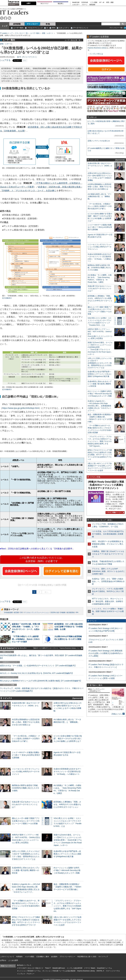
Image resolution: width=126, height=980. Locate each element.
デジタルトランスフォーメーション (37, 612)
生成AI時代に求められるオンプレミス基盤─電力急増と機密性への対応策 (26, 870)
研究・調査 (110, 2)
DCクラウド (45, 4)
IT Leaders (14, 12)
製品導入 (61, 4)
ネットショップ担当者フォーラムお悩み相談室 (59, 971)
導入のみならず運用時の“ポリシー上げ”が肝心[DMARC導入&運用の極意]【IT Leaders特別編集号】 (41, 681)
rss (9, 18)
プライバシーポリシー (67, 957)
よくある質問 (13, 960)
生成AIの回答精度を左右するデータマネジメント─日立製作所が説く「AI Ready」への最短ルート (67, 771)
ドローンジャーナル (113, 971)
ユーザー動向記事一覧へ (73, 40)
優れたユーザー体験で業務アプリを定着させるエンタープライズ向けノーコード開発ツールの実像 (26, 821)
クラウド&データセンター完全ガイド (30, 968)
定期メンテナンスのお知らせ (99, 141)
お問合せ (3, 960)
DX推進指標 (8, 612)
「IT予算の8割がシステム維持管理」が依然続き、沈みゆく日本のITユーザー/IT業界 (26, 639)
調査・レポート (48, 33)
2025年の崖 (55, 612)
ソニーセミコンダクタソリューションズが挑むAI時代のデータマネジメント (26, 771)
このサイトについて (7, 957)
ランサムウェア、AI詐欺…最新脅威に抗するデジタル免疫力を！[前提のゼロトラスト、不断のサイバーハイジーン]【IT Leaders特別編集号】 (42, 690)
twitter (2, 18)
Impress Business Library (97, 48)
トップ (5, 26)
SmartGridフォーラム (104, 968)
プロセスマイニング (35, 28)
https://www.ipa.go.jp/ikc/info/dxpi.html (21, 408)
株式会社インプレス (24, 965)
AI (47, 28)
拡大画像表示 (7, 298)
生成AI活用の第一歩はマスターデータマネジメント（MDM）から (100, 166)
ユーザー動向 (18, 28)
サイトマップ (103, 957)
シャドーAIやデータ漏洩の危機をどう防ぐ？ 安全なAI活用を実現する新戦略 (26, 755)
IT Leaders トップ (6, 33)
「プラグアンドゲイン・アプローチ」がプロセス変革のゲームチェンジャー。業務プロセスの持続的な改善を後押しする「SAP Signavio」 (67, 906)
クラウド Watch (90, 968)
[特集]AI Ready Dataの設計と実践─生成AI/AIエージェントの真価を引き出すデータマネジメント (106, 485)
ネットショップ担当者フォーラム (29, 971)
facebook (6, 18)
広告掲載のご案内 (43, 957)
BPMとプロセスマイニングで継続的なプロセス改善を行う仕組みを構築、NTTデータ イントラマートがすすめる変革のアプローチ (100, 455)
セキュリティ (64, 28)
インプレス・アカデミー (26, 974)
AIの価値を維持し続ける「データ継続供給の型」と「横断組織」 (100, 196)
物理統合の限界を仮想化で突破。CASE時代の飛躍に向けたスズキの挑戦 (26, 788)
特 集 (48, 24)
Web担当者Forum (59, 968)
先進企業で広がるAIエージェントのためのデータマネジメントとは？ (26, 804)
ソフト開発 (94, 2)
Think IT (48, 968)
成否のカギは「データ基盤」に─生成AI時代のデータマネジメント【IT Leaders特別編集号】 (38, 666)
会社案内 (54, 957)
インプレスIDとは (96, 54)
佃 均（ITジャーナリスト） (27, 57)
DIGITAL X (100, 971)
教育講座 (92, 5)
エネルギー (76, 5)
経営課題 (17, 24)
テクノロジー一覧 (21, 33)
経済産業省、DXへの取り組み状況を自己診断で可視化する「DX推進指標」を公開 (69, 627)
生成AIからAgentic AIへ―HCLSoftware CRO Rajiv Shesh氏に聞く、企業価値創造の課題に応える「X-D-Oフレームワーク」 (99, 406)
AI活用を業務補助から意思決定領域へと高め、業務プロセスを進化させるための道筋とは (26, 722)
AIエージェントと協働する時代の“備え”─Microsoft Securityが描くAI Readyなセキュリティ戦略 (67, 870)
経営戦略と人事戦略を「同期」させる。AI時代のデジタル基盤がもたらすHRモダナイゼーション (67, 804)
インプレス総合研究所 (75, 968)
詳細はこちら (117, 714)
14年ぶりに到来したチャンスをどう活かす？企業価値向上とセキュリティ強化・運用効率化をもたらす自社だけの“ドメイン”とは (100, 363)
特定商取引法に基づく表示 (87, 957)
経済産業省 (71, 612)
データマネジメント (81, 28)
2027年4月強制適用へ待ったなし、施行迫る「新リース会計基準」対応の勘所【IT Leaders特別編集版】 (41, 657)
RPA (54, 28)
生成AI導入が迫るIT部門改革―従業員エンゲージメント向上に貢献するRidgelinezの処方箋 (67, 854)
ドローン (85, 5)
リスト (25, 60)
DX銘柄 (63, 612)
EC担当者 (85, 2)
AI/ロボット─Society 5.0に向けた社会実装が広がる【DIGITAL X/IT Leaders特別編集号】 (37, 673)
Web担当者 (76, 2)
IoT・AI (102, 2)
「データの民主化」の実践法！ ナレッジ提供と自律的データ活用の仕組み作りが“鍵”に (26, 739)
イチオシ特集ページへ (115, 512)
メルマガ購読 (30, 957)
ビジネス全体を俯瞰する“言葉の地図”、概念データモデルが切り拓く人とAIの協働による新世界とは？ (68, 739)
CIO (21, 612)
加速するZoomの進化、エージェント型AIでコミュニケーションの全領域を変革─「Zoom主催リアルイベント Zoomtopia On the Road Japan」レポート (68, 840)
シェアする (5, 60)
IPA (77, 612)
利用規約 (19, 957)
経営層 (16, 612)
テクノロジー (32, 24)
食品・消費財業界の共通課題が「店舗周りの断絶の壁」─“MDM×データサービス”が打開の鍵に (67, 887)
